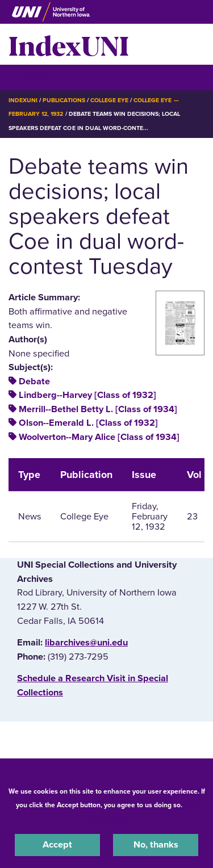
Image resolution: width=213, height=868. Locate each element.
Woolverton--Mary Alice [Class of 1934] (99, 437)
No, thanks (156, 845)
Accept (57, 845)
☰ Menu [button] (29, 77)
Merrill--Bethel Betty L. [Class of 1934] (98, 409)
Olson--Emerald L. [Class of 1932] (88, 423)
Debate (34, 381)
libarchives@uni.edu (86, 643)
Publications (64, 100)
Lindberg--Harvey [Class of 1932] (87, 395)
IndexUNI (69, 44)
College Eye (109, 100)
